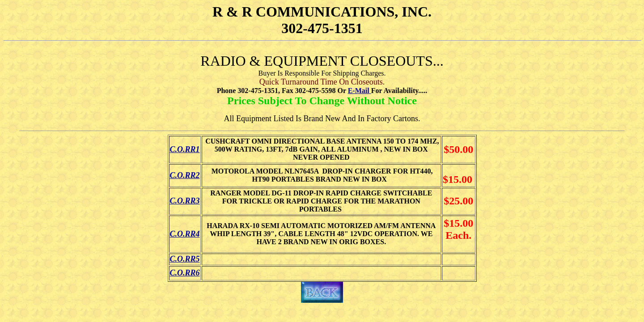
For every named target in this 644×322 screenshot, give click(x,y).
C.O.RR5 (185, 259)
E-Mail (360, 91)
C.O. (178, 175)
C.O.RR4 (185, 234)
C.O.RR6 (185, 273)
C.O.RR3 (185, 201)
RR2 (193, 175)
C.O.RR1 (185, 149)
